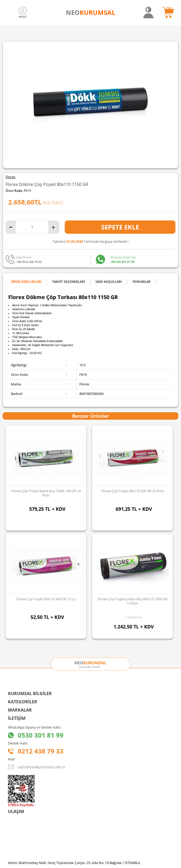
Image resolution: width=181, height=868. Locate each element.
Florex (10, 177)
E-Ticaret (74, 861)
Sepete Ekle (120, 227)
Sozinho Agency (55, 850)
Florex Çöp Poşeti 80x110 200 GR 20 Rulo (46, 491)
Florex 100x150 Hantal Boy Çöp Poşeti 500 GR (133, 491)
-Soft (63, 861)
